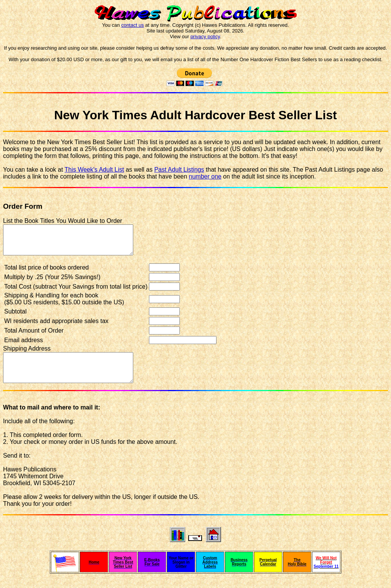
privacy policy (205, 37)
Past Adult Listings (179, 170)
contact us (132, 25)
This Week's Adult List (94, 170)
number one (205, 176)
